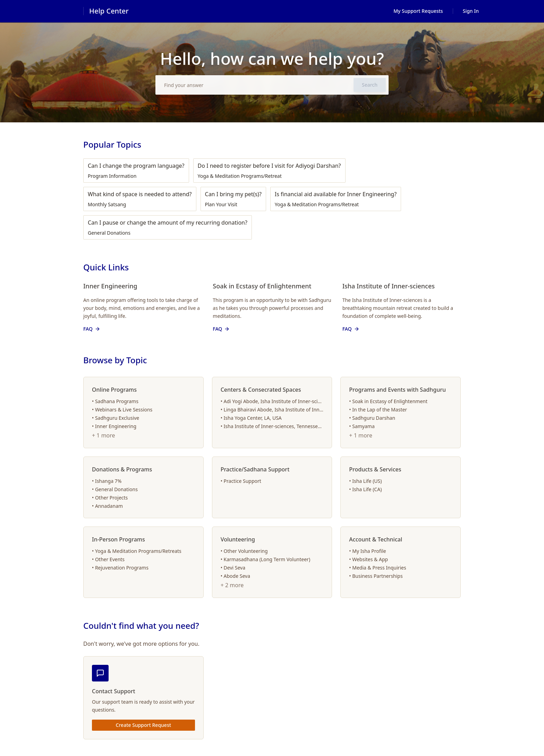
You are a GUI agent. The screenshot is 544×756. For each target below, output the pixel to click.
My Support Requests (418, 11)
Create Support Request (143, 725)
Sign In (471, 11)
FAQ (92, 329)
